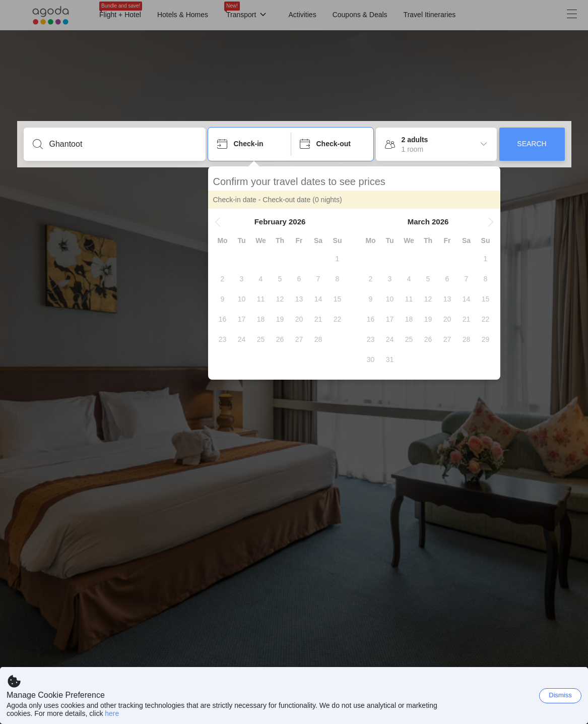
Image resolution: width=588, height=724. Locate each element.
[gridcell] (338, 259)
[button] (218, 222)
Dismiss (560, 695)
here (112, 713)
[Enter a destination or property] (123, 144)
